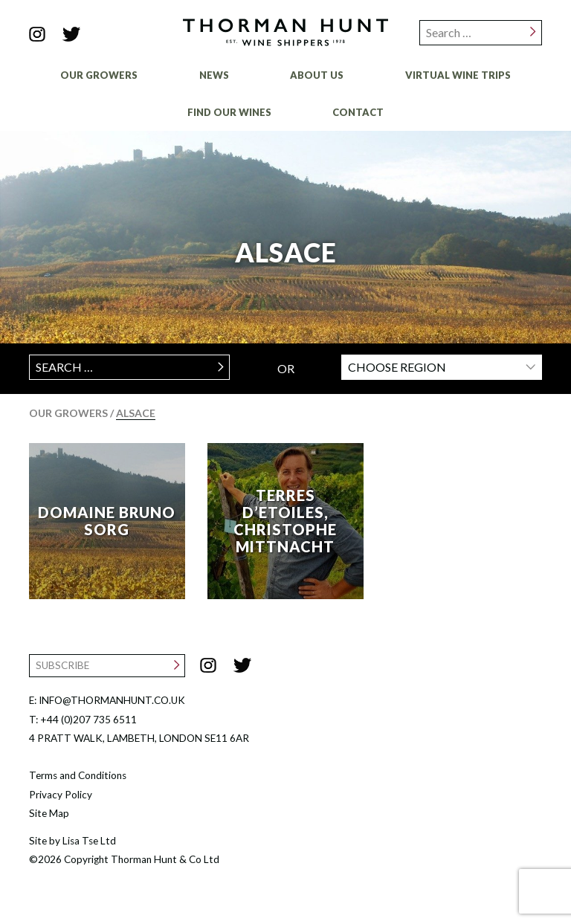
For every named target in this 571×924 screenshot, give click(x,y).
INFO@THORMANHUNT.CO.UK (112, 700)
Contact (358, 112)
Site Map (49, 813)
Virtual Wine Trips (458, 75)
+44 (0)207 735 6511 (88, 720)
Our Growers (99, 75)
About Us (317, 75)
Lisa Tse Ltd (89, 841)
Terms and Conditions (78, 775)
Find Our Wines (229, 112)
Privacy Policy (61, 795)
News (214, 75)
